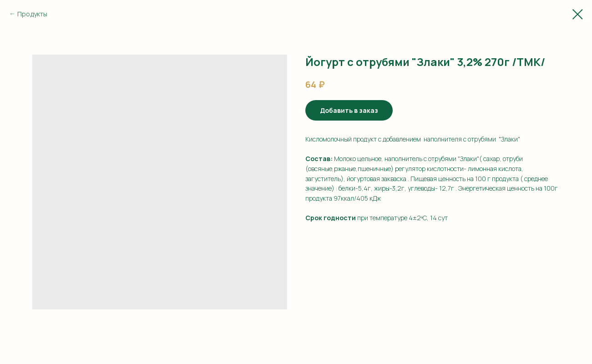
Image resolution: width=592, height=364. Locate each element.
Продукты (32, 14)
